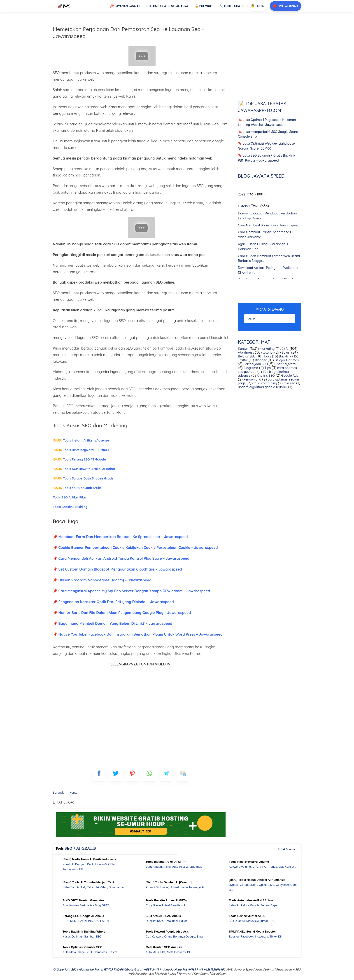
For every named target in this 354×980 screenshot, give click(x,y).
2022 (242, 194)
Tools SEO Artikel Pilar (70, 497)
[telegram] (166, 775)
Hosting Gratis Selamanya (167, 6)
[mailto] (183, 775)
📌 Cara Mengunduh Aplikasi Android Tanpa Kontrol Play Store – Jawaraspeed (121, 558)
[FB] (99, 775)
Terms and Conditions (193, 973)
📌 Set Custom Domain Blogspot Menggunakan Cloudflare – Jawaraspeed (117, 569)
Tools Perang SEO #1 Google (79, 459)
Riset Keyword (284, 364)
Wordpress (246, 353)
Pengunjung (252, 379)
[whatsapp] (149, 775)
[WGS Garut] (141, 838)
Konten (243, 349)
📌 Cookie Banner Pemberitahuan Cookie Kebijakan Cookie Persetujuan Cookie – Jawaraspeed (135, 548)
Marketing (267, 349)
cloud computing (264, 383)
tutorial (267, 353)
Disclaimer (218, 973)
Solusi (286, 353)
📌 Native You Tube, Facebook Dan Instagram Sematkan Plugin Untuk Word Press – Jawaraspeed (138, 634)
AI (287, 349)
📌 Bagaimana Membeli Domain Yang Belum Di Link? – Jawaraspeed (113, 623)
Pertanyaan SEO (255, 364)
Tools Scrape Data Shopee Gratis (83, 478)
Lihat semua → (288, 849)
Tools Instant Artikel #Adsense (81, 440)
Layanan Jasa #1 (125, 6)
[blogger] (116, 775)
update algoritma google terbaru (263, 387)
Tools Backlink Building (70, 507)
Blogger (260, 360)
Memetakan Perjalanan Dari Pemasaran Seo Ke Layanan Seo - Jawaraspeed (128, 33)
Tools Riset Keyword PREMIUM (81, 450)
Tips (267, 368)
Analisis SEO (265, 376)
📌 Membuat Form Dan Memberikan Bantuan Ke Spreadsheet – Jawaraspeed (120, 537)
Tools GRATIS (232, 6)
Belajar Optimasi (287, 360)
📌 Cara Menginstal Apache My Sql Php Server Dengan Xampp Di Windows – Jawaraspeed (131, 591)
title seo (289, 383)
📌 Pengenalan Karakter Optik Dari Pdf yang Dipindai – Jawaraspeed (113, 602)
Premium (204, 6)
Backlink (285, 356)
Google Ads (289, 376)
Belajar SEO (247, 356)
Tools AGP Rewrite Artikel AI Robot (84, 469)
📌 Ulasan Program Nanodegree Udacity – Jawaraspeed (102, 580)
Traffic (243, 360)
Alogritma (250, 368)
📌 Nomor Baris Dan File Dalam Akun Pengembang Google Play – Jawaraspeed (122, 613)
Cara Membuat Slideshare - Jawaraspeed (269, 225)
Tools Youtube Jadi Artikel (78, 488)
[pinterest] (132, 775)
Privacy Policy (166, 973)
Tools (267, 356)
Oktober (244, 206)
